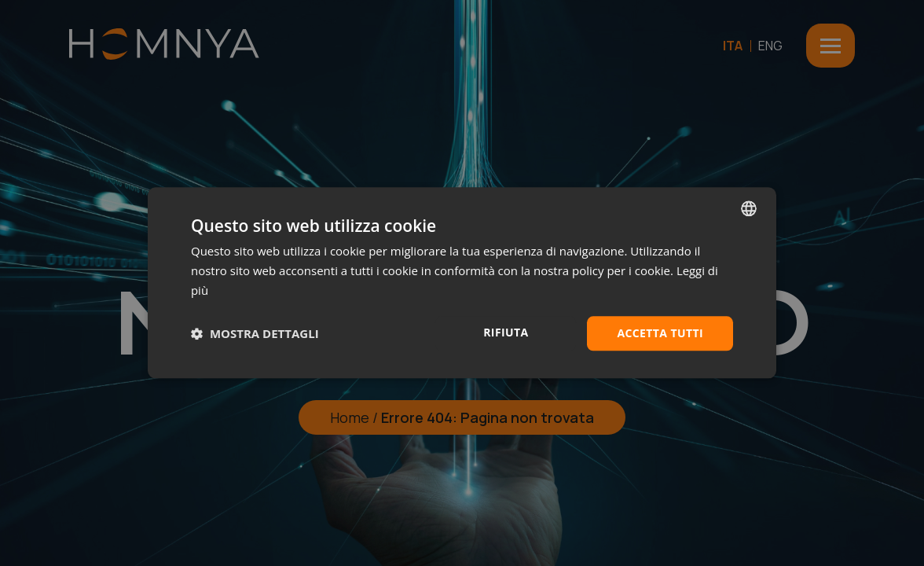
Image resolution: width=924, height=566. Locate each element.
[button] (255, 333)
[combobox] (749, 208)
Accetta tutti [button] (660, 333)
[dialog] (462, 283)
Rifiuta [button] (506, 332)
